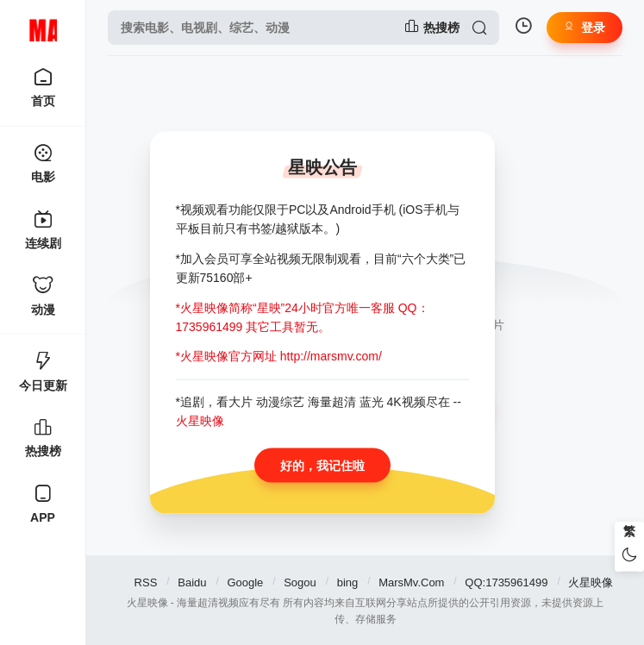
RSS (146, 582)
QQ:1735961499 (506, 582)
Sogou (300, 582)
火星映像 (591, 582)
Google (245, 582)
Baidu (192, 582)
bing (348, 582)
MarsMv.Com (411, 582)
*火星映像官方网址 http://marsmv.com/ (279, 356)
